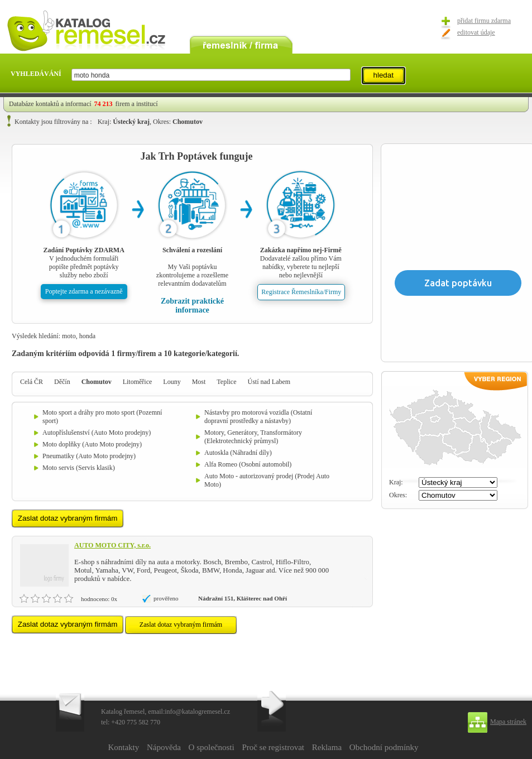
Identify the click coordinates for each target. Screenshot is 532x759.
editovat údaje (476, 32)
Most (199, 382)
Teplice (226, 382)
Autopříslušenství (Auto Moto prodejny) (97, 433)
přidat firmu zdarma (484, 21)
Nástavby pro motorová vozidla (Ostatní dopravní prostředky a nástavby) (258, 417)
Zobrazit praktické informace (192, 306)
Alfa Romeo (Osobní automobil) (248, 464)
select (350, 75)
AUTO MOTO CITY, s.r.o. (112, 545)
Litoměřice (138, 382)
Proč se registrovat (273, 747)
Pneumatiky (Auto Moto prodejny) (89, 456)
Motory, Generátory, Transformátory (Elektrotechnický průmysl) (253, 437)
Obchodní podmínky (384, 747)
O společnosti (212, 747)
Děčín (62, 382)
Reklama (327, 747)
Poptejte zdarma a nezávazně (84, 291)
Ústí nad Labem (269, 382)
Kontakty (123, 747)
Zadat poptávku (458, 283)
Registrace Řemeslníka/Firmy (301, 292)
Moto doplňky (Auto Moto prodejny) (92, 444)
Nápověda (164, 747)
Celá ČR (32, 382)
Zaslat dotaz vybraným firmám (181, 625)
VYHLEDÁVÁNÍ (36, 74)
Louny (172, 382)
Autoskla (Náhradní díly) (238, 453)
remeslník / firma (241, 44)
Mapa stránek (508, 722)
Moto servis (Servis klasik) (79, 468)
